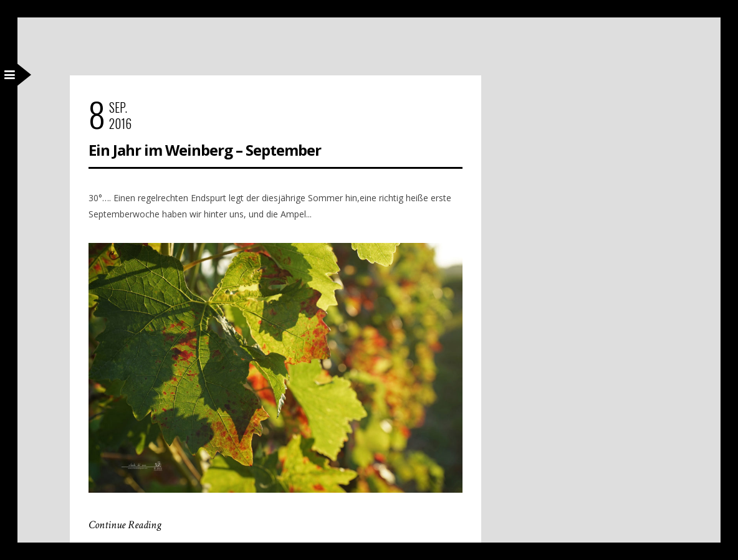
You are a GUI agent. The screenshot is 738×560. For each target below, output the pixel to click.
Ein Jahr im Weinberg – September (205, 150)
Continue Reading (125, 525)
